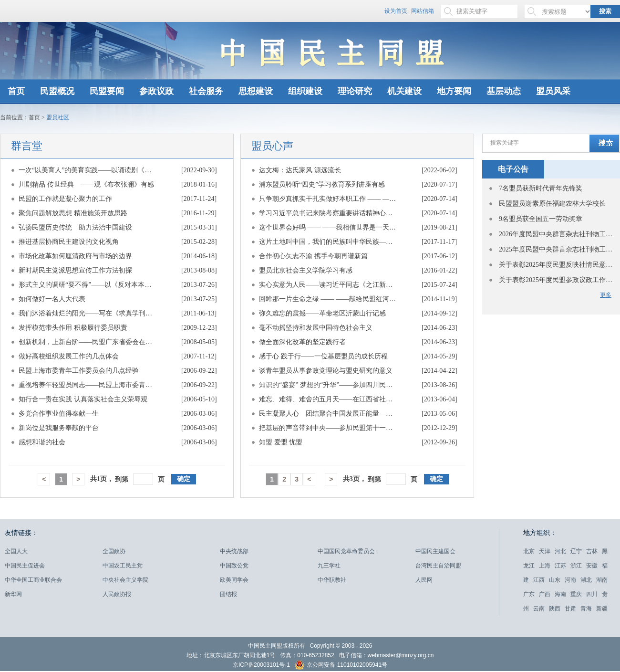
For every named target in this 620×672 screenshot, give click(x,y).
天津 (545, 551)
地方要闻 (454, 91)
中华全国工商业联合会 (33, 580)
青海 (586, 609)
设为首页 (396, 11)
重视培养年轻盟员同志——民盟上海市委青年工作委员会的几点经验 (88, 385)
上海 (545, 566)
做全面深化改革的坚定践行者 (302, 342)
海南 (560, 594)
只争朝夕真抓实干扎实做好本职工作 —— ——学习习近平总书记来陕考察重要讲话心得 (328, 199)
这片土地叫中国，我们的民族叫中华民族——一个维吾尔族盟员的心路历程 (328, 242)
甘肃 (570, 609)
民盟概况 (57, 91)
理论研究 (355, 91)
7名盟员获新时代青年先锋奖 (541, 188)
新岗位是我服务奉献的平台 (59, 428)
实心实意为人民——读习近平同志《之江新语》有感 (328, 285)
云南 (539, 609)
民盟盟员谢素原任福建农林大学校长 (552, 204)
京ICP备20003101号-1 (261, 665)
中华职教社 (332, 580)
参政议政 (156, 91)
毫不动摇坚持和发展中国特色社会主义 (316, 328)
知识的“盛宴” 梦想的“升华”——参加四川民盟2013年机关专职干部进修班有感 (328, 385)
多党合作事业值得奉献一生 (59, 414)
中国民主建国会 (435, 551)
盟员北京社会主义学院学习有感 (306, 270)
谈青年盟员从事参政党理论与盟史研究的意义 (326, 371)
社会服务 (206, 91)
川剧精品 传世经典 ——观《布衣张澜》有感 (86, 184)
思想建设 (256, 91)
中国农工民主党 (123, 566)
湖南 (602, 580)
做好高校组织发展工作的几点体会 (69, 356)
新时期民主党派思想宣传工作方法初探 (75, 270)
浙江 (576, 566)
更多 (606, 295)
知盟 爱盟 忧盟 (281, 442)
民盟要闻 (107, 91)
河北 (560, 551)
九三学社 (329, 566)
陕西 (555, 609)
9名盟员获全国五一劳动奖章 (541, 219)
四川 (592, 594)
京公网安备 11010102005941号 (341, 666)
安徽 (592, 566)
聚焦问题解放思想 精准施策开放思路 (73, 213)
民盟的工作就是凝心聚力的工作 (65, 199)
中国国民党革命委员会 (346, 551)
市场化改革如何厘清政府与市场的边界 (75, 256)
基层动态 (504, 91)
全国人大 (16, 551)
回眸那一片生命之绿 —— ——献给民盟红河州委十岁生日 (328, 299)
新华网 (13, 594)
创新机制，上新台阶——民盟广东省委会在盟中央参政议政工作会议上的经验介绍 (88, 342)
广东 (529, 594)
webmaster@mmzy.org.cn (401, 655)
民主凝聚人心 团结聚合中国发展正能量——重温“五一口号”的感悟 (328, 414)
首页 (16, 91)
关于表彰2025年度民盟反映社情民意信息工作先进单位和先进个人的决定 (556, 265)
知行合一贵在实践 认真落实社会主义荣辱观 (83, 399)
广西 (545, 594)
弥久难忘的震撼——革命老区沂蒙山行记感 (322, 313)
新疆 (602, 609)
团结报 (228, 594)
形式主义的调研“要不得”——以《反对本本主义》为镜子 (88, 285)
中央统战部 (234, 551)
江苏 (560, 566)
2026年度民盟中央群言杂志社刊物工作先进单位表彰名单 (556, 234)
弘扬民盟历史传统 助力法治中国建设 (75, 227)
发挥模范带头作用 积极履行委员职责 (73, 328)
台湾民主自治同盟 (438, 566)
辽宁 (576, 551)
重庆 (576, 594)
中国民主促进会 (25, 566)
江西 (539, 580)
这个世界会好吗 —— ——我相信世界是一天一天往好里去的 (328, 227)
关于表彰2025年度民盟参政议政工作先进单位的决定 (556, 280)
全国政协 (114, 551)
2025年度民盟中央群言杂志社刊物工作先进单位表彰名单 (556, 249)
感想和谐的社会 (42, 442)
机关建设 (404, 91)
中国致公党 (234, 566)
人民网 (424, 580)
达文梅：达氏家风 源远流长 (300, 170)
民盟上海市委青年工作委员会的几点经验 (79, 371)
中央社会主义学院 (125, 580)
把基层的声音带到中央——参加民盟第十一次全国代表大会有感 (328, 428)
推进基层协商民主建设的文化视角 (69, 242)
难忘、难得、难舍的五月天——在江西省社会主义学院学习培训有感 (328, 399)
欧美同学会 (234, 580)
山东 (555, 580)
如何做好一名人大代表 (52, 299)
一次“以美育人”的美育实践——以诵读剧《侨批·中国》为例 (88, 170)
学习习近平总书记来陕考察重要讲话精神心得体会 (328, 213)
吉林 (592, 551)
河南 (570, 580)
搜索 (605, 11)
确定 (184, 479)
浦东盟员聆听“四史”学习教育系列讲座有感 (322, 184)
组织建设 (305, 91)
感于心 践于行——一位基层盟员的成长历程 (323, 356)
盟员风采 (553, 91)
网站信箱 (423, 11)
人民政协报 (117, 594)
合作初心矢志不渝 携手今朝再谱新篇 (313, 256)
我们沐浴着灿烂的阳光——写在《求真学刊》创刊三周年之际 (88, 313)
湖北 (586, 580)
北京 (529, 551)
